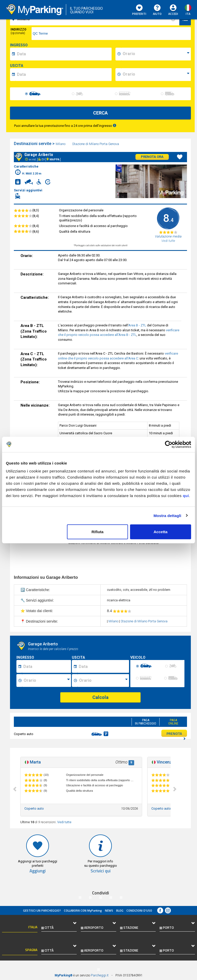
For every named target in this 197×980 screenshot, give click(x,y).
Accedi (173, 14)
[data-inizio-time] (156, 54)
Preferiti (139, 10)
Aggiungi (38, 871)
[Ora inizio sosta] (47, 680)
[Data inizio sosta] (46, 666)
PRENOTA (176, 734)
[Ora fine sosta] (103, 680)
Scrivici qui (101, 871)
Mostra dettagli (167, 515)
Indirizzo (18, 31)
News (109, 910)
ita (188, 14)
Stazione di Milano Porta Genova (96, 144)
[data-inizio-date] (63, 54)
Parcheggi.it (100, 975)
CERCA (100, 113)
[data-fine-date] (63, 75)
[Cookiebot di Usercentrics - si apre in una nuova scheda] (169, 444)
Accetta (161, 532)
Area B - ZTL (137, 325)
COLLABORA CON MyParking (83, 910)
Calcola (100, 697)
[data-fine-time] (156, 75)
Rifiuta (98, 532)
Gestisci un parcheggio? (42, 910)
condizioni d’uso (139, 910)
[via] (111, 34)
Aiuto (157, 10)
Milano (61, 144)
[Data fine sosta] (103, 666)
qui (186, 496)
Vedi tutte (64, 822)
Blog (120, 910)
